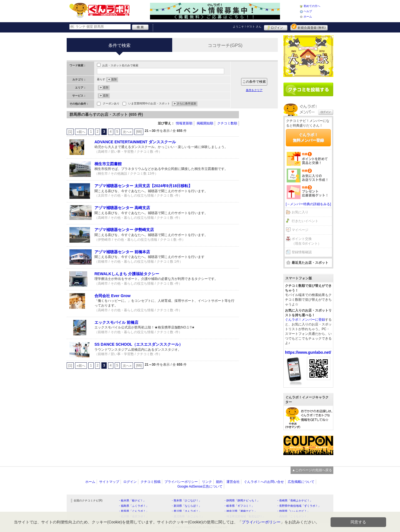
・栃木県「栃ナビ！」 (132, 500)
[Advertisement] (261, 194)
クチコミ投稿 (151, 482)
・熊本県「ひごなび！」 (186, 500)
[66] (139, 132)
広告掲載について (301, 482)
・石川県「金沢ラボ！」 (133, 516)
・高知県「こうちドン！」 (293, 516)
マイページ (300, 230)
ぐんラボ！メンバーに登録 (305, 320)
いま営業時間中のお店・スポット (149, 104)
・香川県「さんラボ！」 (186, 511)
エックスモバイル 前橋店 (116, 322)
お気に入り (300, 212)
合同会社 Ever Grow (112, 296)
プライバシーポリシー (181, 482)
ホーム (308, 17)
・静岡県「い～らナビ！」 (293, 511)
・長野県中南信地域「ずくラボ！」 (299, 506)
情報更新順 (184, 123)
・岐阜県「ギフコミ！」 (239, 506)
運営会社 (233, 482)
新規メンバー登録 (309, 27)
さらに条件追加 (186, 104)
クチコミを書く (308, 89)
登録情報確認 (302, 252)
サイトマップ (109, 482)
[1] (70, 132)
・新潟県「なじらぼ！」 (186, 506)
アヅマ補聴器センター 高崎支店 (122, 208)
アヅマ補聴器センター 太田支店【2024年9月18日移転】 (143, 186)
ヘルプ (308, 11)
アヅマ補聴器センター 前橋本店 (122, 252)
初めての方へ (312, 6)
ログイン (276, 27)
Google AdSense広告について (200, 486)
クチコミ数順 (227, 123)
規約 (219, 482)
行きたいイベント (305, 221)
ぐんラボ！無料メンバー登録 (308, 137)
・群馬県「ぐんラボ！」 (133, 511)
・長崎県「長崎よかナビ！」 (294, 500)
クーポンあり (111, 104)
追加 (114, 80)
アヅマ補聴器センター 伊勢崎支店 (124, 230)
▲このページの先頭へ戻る (312, 470)
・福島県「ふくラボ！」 (133, 506)
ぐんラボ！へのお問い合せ (264, 482)
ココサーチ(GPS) (225, 45)
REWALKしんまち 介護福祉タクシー (127, 274)
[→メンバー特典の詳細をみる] (308, 204)
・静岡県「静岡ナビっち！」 (242, 500)
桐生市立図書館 (108, 164)
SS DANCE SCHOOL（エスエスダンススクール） (139, 344)
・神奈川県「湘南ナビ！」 (240, 511)
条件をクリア (254, 90)
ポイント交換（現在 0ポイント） (306, 241)
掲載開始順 (205, 123)
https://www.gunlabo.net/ (308, 352)
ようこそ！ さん (247, 27)
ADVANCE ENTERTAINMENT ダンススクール (135, 142)
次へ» (127, 132)
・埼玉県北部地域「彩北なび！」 (244, 516)
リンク (207, 482)
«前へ (81, 132)
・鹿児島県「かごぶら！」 (187, 516)
